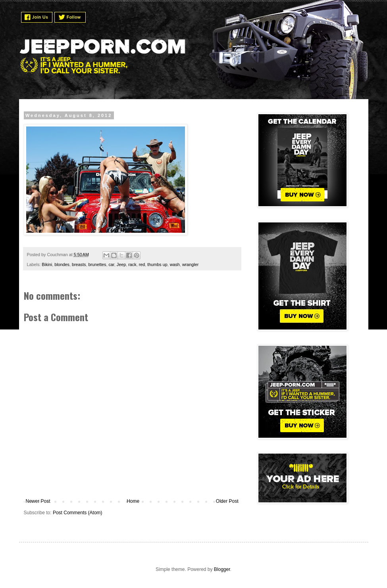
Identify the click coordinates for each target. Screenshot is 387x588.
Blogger (222, 569)
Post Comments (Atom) (78, 513)
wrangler (190, 264)
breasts (79, 264)
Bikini (47, 264)
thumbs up (157, 264)
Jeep (121, 264)
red (142, 264)
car (111, 264)
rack (132, 264)
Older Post (227, 501)
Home (133, 501)
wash (175, 264)
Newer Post (38, 501)
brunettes (97, 264)
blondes (62, 264)
